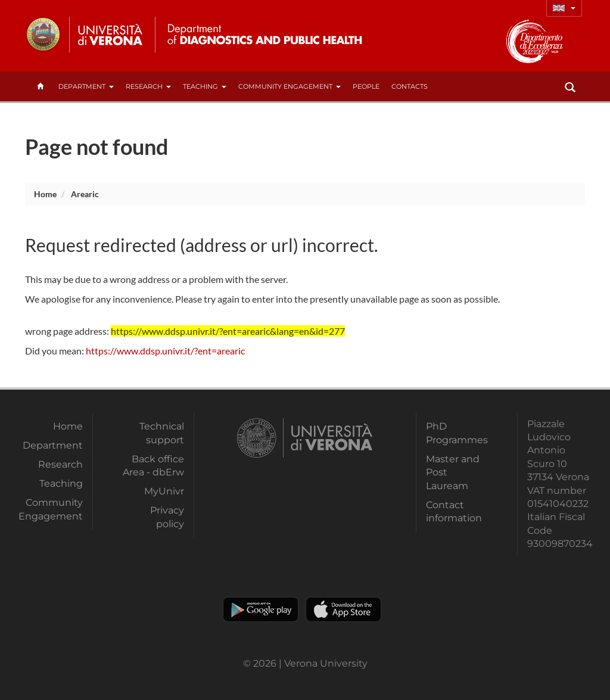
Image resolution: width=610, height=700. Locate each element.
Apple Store (343, 609)
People (366, 86)
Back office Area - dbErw (153, 466)
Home (45, 194)
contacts (410, 86)
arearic (85, 194)
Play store (261, 609)
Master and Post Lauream (453, 472)
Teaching (205, 86)
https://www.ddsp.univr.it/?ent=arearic (165, 351)
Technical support (162, 433)
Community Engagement (290, 86)
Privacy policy (167, 517)
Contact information (454, 511)
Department (86, 86)
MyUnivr (164, 491)
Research (148, 86)
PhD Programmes (457, 433)
